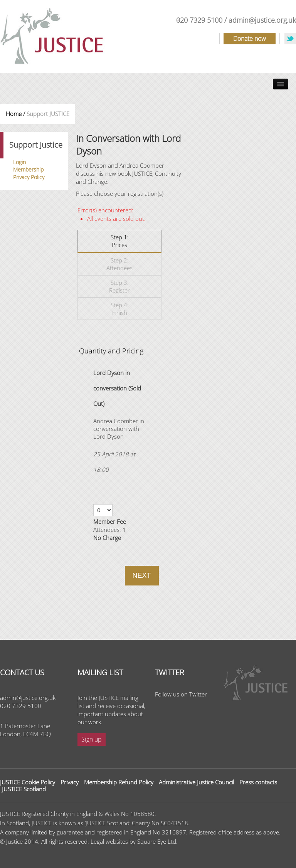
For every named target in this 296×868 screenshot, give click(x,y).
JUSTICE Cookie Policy (28, 782)
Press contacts (258, 782)
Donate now (250, 39)
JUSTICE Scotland (24, 789)
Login (19, 162)
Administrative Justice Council (196, 782)
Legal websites (109, 841)
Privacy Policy (29, 177)
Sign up (92, 739)
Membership (28, 169)
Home (14, 114)
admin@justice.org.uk (262, 20)
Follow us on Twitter (181, 694)
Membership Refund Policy (119, 782)
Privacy (70, 782)
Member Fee (110, 521)
